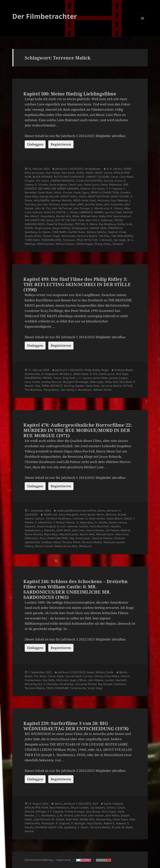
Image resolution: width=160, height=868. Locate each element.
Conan (121, 807)
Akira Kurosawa (34, 173)
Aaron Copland (113, 804)
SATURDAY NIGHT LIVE (49, 827)
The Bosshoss (33, 390)
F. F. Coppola (114, 188)
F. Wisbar (59, 522)
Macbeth (121, 680)
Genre (101, 511)
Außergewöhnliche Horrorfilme (77, 511)
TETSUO (128, 386)
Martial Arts (63, 216)
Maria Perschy (34, 534)
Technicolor (69, 236)
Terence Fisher (71, 542)
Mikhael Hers (89, 216)
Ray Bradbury (107, 224)
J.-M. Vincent (65, 815)
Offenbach (31, 538)
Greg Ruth (69, 378)
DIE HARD (44, 188)
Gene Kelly (31, 196)
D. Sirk (94, 374)
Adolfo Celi (51, 514)
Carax (114, 177)
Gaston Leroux (118, 522)
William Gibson (65, 244)
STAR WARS (59, 232)
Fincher (67, 192)
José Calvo (78, 530)
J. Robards (48, 530)
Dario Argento (58, 185)
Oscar (50, 220)
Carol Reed (126, 177)
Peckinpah (48, 823)
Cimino (111, 807)
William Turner (103, 390)
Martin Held (87, 534)
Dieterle (85, 188)
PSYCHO (80, 224)
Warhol (29, 831)
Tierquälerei (51, 390)
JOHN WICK (64, 530)
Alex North (68, 173)
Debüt (128, 518)
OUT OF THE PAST (66, 220)
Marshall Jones (69, 534)
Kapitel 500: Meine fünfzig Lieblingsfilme (70, 94)
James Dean (69, 204)
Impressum (64, 860)
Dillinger (41, 811)
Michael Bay (104, 819)
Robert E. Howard (115, 823)
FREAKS (47, 378)
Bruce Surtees (80, 807)
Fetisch (71, 522)
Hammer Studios (78, 526)
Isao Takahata (119, 200)
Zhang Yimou (103, 244)
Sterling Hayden (74, 386)
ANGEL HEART (94, 173)
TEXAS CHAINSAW (57, 688)
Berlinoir (111, 514)
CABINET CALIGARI (97, 177)
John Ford (81, 815)
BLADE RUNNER (42, 177)
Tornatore (69, 240)
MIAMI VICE (87, 819)
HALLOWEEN (41, 200)
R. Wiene (92, 224)
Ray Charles (95, 823)
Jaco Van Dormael (49, 204)
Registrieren (61, 144)
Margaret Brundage (76, 382)
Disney (99, 676)
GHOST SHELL (69, 196)
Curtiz (118, 181)
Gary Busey (93, 811)
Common (78, 518)
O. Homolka (51, 684)
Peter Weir (85, 220)
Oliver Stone (120, 819)
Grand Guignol (46, 526)
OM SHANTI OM (35, 220)
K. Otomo (116, 208)
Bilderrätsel (81, 374)
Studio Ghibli (33, 236)
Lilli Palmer (112, 530)
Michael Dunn (105, 534)
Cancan (40, 518)
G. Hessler (101, 522)
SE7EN (29, 228)
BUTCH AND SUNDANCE (69, 177)
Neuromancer (122, 216)
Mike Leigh (97, 382)
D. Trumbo (41, 185)
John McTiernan (62, 208)
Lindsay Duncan (51, 382)
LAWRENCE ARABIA (91, 212)
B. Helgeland (50, 374)
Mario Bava (51, 534)
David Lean (76, 185)
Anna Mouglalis (69, 514)
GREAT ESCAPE (120, 196)
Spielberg (31, 232)
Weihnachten (46, 244)
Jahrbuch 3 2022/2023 (72, 672)
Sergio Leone (42, 228)
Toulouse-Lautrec (114, 542)
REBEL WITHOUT (52, 386)
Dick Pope (122, 374)
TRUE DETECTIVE (87, 240)
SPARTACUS (115, 228)
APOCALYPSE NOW (36, 807)
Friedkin (126, 192)
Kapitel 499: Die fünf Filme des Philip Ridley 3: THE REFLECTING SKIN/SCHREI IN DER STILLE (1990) (77, 284)
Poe (72, 538)
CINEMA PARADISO (62, 181)
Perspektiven (93, 169)
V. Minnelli (106, 240)
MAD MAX (72, 819)
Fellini (58, 192)
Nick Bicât (126, 382)
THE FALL (104, 236)
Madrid (125, 530)
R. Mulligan (78, 823)
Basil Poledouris (59, 807)
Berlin (100, 514)
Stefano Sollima (96, 232)
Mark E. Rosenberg (42, 216)
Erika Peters (112, 676)
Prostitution (83, 538)
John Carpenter (114, 204)
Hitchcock (103, 200)
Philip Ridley (92, 370)
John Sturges (82, 208)
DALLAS (29, 811)
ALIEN (80, 173)
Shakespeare (80, 228)
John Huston (96, 815)
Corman (88, 676)
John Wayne (96, 680)
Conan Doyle (56, 676)
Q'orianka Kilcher (86, 684)
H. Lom (61, 526)
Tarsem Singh (51, 236)
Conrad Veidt (73, 676)
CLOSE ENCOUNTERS (89, 181)
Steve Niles (93, 386)
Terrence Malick (87, 236)
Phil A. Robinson (103, 220)
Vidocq (29, 546)
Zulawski (118, 244)
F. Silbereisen (44, 522)
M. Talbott (58, 819)
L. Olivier (72, 212)
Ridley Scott (125, 224)
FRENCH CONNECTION (105, 192)
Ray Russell (105, 684)
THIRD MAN (32, 240)
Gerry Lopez (109, 811)
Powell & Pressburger (60, 224)
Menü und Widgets (143, 23)
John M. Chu (43, 208)
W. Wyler (127, 827)
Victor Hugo (95, 688)
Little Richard (42, 819)
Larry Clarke (32, 382)
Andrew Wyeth (124, 370)
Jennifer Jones (94, 204)
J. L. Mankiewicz (46, 815)
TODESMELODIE (51, 240)
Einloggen (35, 144)
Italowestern (33, 530)
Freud (57, 378)
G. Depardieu (85, 522)
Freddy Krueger (75, 811)
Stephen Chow (117, 232)
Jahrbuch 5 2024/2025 (69, 169)
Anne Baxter (88, 514)
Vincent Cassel (44, 546)
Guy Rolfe (49, 680)
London (109, 680)
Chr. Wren (40, 676)
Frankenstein (33, 680)
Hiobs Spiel (89, 200)
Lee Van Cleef (113, 212)
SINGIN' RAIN (98, 228)
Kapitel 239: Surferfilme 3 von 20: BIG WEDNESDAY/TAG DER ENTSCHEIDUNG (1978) (76, 726)
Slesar (57, 542)
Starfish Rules (77, 232)
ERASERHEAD (33, 378)
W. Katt (116, 827)
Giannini (30, 526)
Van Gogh (120, 240)
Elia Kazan (98, 188)
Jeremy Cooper (119, 378)
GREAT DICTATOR (98, 196)
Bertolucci (66, 374)
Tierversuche (78, 688)
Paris (43, 538)
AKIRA (127, 169)
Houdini (116, 526)
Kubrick (37, 212)
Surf (95, 804)
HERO (77, 200)
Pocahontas (67, 684)
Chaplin (30, 181)
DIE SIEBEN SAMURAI (65, 188)
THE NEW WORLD (122, 236)
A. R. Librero (114, 169)
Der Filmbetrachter (45, 16)
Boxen (29, 676)
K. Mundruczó (100, 208)
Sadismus (120, 684)
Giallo (83, 196)
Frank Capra (81, 192)
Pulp (38, 386)
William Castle (104, 672)
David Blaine (115, 518)
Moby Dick (105, 216)
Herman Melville (61, 200)
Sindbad (47, 542)
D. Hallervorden (95, 518)
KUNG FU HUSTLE (55, 212)
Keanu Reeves (95, 530)
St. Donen (45, 232)
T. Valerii (83, 827)
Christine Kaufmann (59, 518)
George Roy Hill (49, 196)
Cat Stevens (98, 807)
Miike (76, 216)
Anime (108, 173)
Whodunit (85, 546)
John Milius (112, 815)
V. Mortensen (83, 390)
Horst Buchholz (100, 526)
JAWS (81, 204)
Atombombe (32, 374)
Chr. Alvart (42, 181)
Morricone (122, 534)
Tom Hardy (67, 390)
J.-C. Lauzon (84, 378)
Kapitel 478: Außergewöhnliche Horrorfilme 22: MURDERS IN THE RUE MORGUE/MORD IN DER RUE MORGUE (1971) (78, 430)
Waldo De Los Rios (66, 546)
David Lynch (92, 185)
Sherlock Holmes (102, 538)
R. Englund (63, 823)
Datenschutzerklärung (39, 860)
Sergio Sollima (61, 228)
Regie (105, 370)
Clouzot (108, 181)
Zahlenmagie (84, 244)
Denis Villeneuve (111, 185)
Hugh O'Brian (78, 680)
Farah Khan (45, 192)
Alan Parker (53, 173)
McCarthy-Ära (33, 684)
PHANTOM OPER (58, 538)
